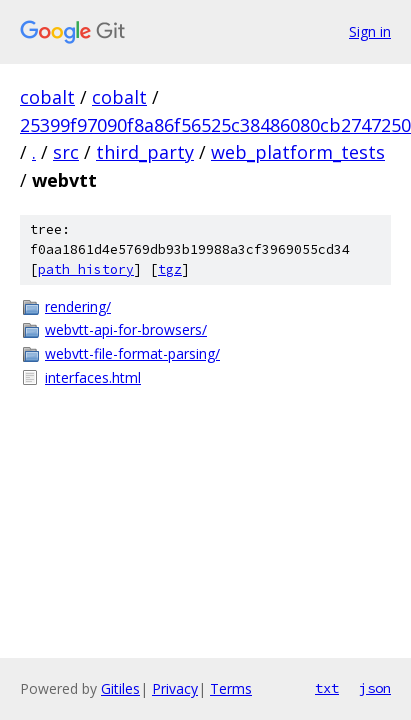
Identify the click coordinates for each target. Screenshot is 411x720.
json (375, 688)
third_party (145, 152)
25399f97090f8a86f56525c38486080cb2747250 (215, 125)
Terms (231, 688)
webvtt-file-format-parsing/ (132, 353)
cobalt (47, 97)
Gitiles (120, 688)
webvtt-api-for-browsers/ (126, 329)
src (66, 152)
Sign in (370, 31)
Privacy (175, 688)
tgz (170, 269)
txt (327, 688)
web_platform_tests (298, 152)
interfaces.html (93, 377)
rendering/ (78, 306)
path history (86, 269)
